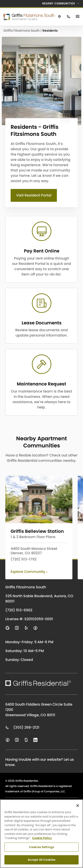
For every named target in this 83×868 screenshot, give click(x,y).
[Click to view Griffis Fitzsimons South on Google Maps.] (59, 17)
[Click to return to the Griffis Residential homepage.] (38, 683)
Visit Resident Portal (34, 195)
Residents (50, 31)
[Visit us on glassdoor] (26, 740)
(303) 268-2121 (22, 728)
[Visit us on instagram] (17, 628)
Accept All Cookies (41, 860)
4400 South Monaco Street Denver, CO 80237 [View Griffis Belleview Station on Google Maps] (34, 551)
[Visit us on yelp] (26, 628)
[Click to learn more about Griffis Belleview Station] (39, 499)
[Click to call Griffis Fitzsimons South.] (69, 17)
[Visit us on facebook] (35, 628)
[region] (41, 834)
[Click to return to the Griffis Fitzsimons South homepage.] (27, 17)
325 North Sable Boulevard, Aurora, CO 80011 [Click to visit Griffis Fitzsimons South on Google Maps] (39, 599)
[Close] (78, 806)
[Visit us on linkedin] (35, 740)
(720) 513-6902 (19, 610)
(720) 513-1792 (24, 559)
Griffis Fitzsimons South (22, 31)
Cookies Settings (41, 847)
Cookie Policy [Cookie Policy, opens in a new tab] (42, 838)
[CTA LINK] (41, 249)
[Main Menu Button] (78, 17)
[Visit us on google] (8, 628)
